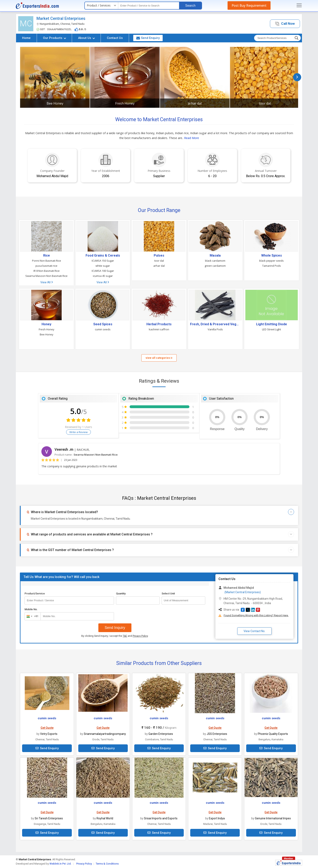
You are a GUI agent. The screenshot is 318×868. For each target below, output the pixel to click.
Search (190, 6)
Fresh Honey (125, 103)
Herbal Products (159, 324)
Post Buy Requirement (249, 5)
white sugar (103, 266)
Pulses (159, 256)
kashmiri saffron (159, 329)
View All (47, 282)
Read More (192, 138)
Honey (46, 324)
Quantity (121, 593)
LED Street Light (271, 329)
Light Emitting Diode (272, 324)
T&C (125, 636)
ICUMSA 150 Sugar (103, 261)
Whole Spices (272, 256)
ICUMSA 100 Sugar (103, 271)
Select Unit (168, 593)
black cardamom (215, 261)
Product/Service (35, 593)
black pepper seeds (271, 261)
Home (26, 38)
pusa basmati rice (46, 266)
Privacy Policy (140, 636)
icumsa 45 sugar (103, 276)
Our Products (55, 38)
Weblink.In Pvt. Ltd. (60, 864)
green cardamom (215, 266)
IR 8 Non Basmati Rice (47, 271)
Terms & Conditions (107, 864)
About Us (86, 38)
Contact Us (115, 38)
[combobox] (32, 616)
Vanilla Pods (215, 329)
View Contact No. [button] (254, 631)
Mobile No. (31, 609)
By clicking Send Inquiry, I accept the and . (115, 636)
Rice (47, 256)
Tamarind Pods (272, 266)
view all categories (159, 358)
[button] (285, 24)
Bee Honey (55, 103)
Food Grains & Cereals (103, 256)
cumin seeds (103, 329)
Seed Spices (103, 324)
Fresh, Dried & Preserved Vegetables (215, 324)
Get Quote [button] (47, 728)
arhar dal (195, 103)
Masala (215, 256)
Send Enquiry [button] (148, 38)
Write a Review (78, 432)
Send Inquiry (115, 628)
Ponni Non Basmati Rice (47, 261)
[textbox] (149, 6)
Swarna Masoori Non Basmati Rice (46, 276)
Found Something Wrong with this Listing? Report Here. (256, 615)
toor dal (265, 103)
